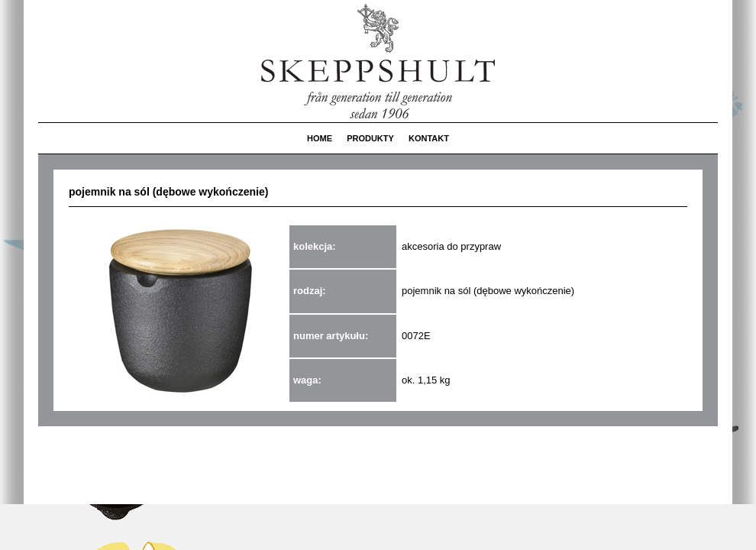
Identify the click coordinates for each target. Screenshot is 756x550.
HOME (320, 138)
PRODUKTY (370, 138)
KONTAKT (429, 138)
